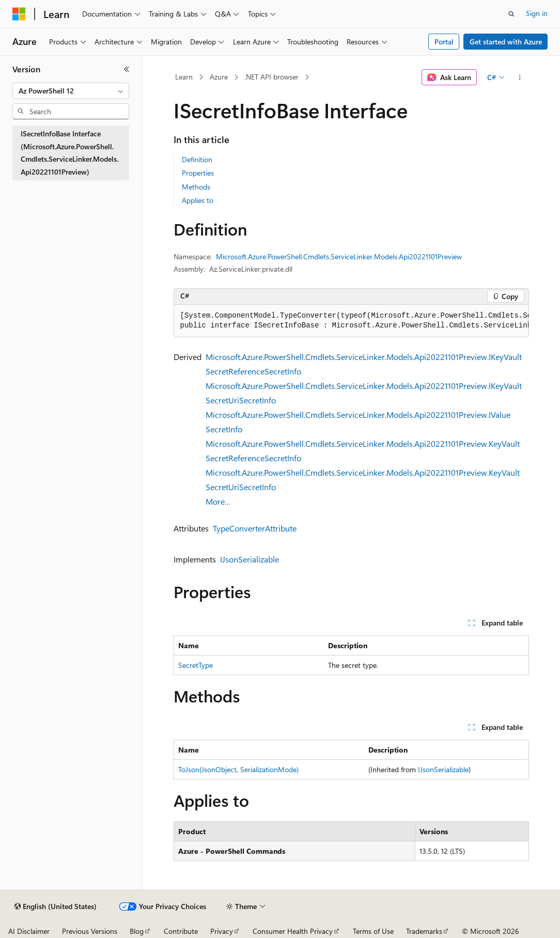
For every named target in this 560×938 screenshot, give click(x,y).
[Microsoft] (19, 14)
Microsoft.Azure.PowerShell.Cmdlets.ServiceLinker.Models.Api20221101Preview (339, 256)
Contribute (181, 931)
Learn (184, 77)
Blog (137, 931)
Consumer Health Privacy (293, 931)
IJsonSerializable (250, 559)
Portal (444, 42)
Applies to (198, 200)
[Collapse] (127, 69)
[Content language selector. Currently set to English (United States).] (56, 906)
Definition (197, 159)
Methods (196, 187)
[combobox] (71, 91)
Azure (219, 77)
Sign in (537, 13)
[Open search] (511, 14)
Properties (198, 173)
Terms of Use (373, 931)
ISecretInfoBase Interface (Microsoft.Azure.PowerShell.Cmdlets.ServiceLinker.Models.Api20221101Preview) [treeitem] (69, 153)
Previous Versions (90, 931)
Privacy (222, 931)
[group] (351, 321)
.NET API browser (271, 77)
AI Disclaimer (29, 931)
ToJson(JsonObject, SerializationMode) (238, 769)
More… (218, 501)
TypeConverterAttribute (255, 528)
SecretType (196, 665)
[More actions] (519, 77)
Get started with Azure (506, 42)
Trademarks (424, 931)
